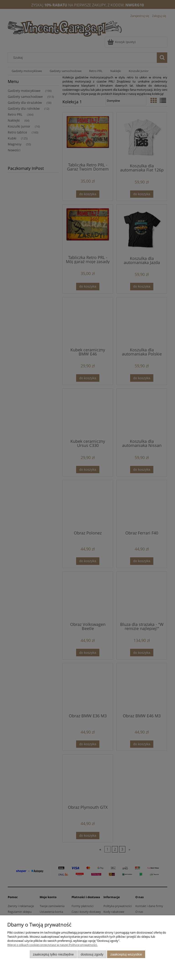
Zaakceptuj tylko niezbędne (53, 954)
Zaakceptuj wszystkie (126, 954)
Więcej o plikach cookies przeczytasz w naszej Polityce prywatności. (52, 945)
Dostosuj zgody (92, 954)
